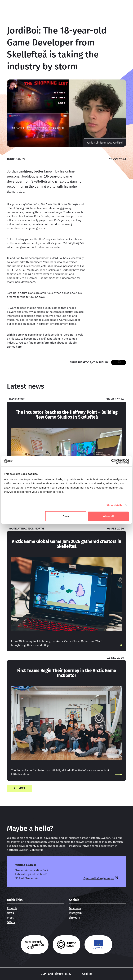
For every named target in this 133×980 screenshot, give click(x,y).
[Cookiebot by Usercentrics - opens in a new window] (114, 461)
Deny (66, 516)
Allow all (108, 516)
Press (10, 918)
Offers (11, 922)
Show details (114, 505)
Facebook (75, 908)
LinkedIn (74, 918)
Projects (12, 908)
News (10, 913)
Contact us (37, 850)
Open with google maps (99, 878)
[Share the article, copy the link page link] (119, 362)
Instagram (75, 913)
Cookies (87, 974)
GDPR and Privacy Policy (56, 974)
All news (19, 788)
